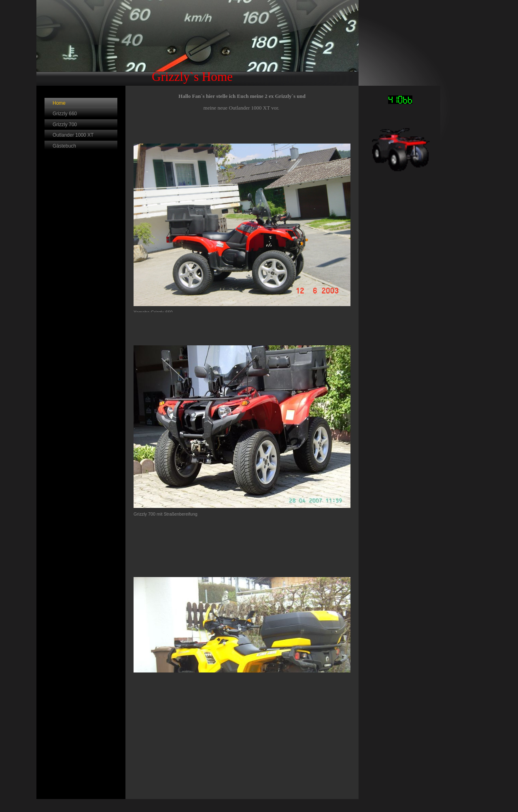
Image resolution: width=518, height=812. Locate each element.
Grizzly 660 (65, 114)
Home (59, 103)
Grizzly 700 (65, 125)
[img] (197, 43)
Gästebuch (64, 146)
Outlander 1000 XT (73, 135)
